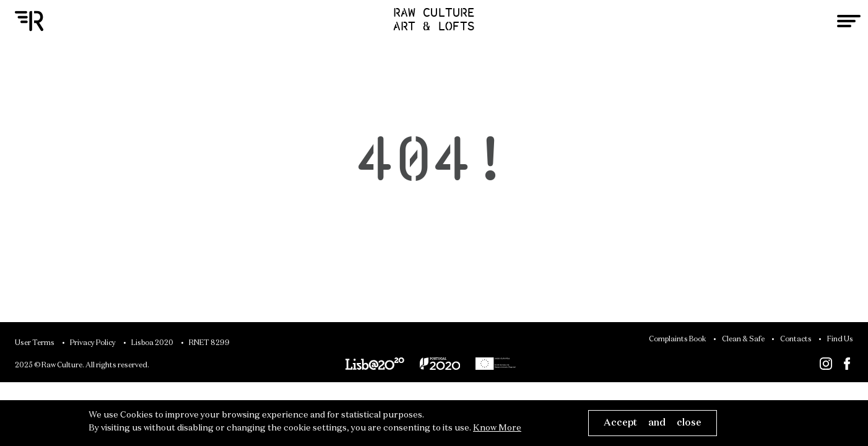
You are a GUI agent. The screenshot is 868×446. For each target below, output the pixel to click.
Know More (497, 428)
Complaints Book (678, 339)
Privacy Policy (93, 343)
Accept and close (653, 423)
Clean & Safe (743, 339)
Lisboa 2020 (152, 343)
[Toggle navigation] (849, 21)
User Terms (35, 343)
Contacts (796, 339)
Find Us (840, 339)
